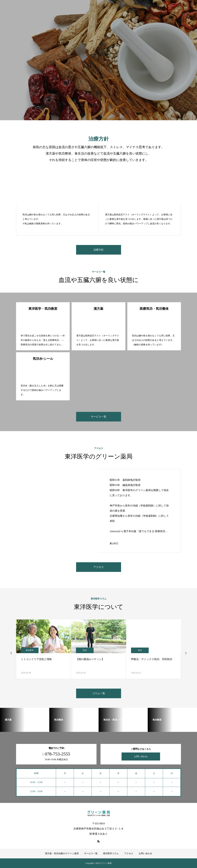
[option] (98, 60)
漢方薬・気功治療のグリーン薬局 (62, 853)
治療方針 (99, 250)
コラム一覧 (99, 693)
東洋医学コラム (111, 853)
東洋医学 (30, 650)
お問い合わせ (141, 756)
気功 (85, 650)
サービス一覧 (99, 417)
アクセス (99, 567)
